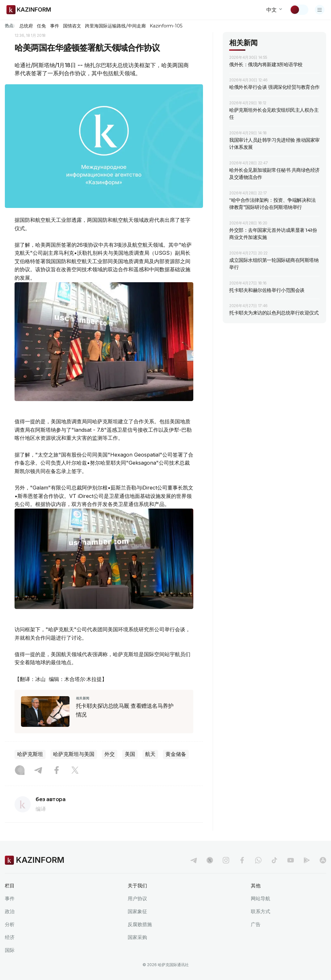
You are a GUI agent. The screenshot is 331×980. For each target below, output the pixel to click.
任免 (41, 26)
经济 (10, 937)
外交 (110, 754)
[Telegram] (38, 771)
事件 (55, 26)
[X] (75, 771)
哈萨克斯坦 (30, 754)
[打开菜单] (320, 10)
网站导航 (261, 898)
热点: (10, 26)
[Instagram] (20, 771)
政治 (10, 911)
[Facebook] (57, 771)
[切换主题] (299, 10)
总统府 (26, 26)
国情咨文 (72, 26)
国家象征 (137, 911)
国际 (10, 950)
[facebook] (242, 860)
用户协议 (137, 898)
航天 (150, 754)
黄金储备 (176, 754)
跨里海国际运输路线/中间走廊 (115, 26)
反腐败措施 (140, 924)
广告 (256, 924)
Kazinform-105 (166, 26)
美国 (130, 754)
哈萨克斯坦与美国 (74, 754)
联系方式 (261, 911)
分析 (10, 924)
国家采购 (137, 937)
